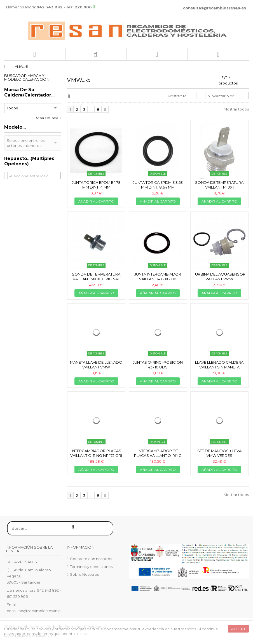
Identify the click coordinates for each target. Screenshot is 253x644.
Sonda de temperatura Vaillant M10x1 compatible (219, 187)
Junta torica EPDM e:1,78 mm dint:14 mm (96, 185)
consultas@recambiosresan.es (215, 8)
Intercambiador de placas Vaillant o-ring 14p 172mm (158, 455)
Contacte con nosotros (91, 559)
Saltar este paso (47, 118)
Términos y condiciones (91, 567)
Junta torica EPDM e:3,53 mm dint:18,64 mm (158, 185)
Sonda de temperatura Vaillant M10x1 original (96, 277)
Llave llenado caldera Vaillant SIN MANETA (219, 365)
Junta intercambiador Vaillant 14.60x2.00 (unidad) (158, 279)
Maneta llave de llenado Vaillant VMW (96, 365)
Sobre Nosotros (84, 574)
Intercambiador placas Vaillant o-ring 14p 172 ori (96, 453)
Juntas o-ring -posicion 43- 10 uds (158, 365)
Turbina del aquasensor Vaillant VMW (219, 277)
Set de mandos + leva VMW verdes (219, 453)
